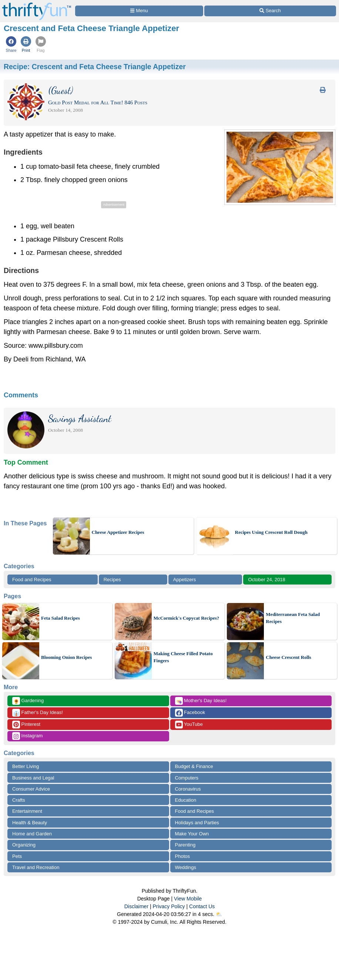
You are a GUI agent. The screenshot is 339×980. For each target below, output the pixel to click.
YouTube (189, 725)
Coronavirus (188, 789)
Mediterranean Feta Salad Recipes (293, 618)
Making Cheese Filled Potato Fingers (183, 657)
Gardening (28, 701)
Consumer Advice (31, 789)
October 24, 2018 (266, 580)
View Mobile (188, 899)
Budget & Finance (194, 766)
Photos (182, 856)
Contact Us (202, 906)
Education (186, 800)
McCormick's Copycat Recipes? (187, 618)
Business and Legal (33, 778)
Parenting (185, 845)
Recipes (112, 580)
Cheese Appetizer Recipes (118, 532)
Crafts (19, 800)
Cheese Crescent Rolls (288, 657)
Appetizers (184, 580)
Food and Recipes (32, 580)
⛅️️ (219, 914)
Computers (187, 778)
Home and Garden (32, 834)
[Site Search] (270, 11)
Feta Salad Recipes (61, 618)
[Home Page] (37, 4)
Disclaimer (136, 906)
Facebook (190, 713)
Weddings (186, 867)
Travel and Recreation (36, 867)
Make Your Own (192, 834)
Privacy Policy (169, 906)
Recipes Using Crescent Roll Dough (271, 532)
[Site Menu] (139, 11)
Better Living (26, 766)
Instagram (27, 736)
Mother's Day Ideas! (201, 701)
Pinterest (26, 725)
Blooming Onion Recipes (66, 657)
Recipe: (95, 67)
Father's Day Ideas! (38, 713)
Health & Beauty (30, 823)
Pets (17, 856)
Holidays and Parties (197, 823)
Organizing (24, 845)
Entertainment (27, 811)
